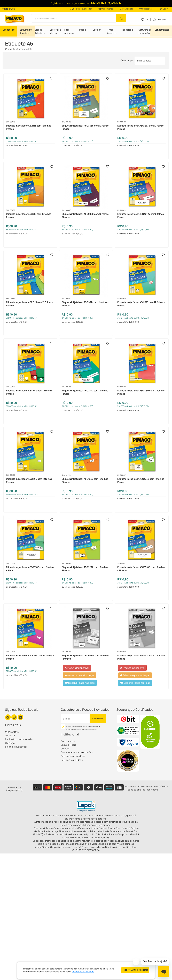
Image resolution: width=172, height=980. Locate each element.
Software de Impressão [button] (145, 31)
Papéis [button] (83, 30)
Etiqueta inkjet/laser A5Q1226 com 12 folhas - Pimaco (30, 657)
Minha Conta (12, 732)
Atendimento (106, 9)
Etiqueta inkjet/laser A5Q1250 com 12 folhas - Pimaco (141, 392)
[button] (10, 30)
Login (164, 9)
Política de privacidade (73, 756)
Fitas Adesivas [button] (69, 31)
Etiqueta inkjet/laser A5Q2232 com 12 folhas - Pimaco (86, 569)
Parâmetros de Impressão (19, 739)
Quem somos (68, 741)
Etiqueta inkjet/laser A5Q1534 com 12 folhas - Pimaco (86, 480)
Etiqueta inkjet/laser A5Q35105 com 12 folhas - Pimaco (141, 569)
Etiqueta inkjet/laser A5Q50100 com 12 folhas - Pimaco (30, 569)
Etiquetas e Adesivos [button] (26, 31)
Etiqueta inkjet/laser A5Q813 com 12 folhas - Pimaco (29, 127)
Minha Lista (126, 9)
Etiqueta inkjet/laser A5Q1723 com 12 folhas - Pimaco (141, 304)
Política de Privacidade (83, 972)
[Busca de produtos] (74, 18)
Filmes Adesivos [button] (112, 31)
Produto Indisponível (77, 668)
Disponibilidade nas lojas (80, 683)
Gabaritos (10, 735)
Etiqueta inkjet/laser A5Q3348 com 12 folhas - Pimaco (141, 480)
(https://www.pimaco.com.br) (66, 847)
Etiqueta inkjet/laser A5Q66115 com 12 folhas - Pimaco (85, 657)
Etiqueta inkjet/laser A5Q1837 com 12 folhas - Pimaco (141, 127)
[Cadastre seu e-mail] (75, 719)
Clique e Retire (69, 745)
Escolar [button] (97, 30)
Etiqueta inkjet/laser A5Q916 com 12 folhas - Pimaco (29, 215)
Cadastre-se (146, 9)
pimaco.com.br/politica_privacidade (90, 831)
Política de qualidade (72, 760)
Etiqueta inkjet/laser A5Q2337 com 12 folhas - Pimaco (141, 657)
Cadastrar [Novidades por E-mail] (98, 718)
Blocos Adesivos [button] (40, 31)
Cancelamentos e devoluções (77, 752)
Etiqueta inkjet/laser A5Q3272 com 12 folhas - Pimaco (141, 215)
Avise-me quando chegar (80, 675)
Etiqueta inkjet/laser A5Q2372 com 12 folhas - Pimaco (86, 392)
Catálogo (10, 743)
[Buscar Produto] (121, 18)
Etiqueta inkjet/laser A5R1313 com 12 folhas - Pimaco (30, 304)
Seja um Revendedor (81, 9)
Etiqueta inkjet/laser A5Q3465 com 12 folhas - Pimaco (86, 127)
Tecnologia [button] (127, 30)
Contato (65, 749)
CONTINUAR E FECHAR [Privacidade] (136, 970)
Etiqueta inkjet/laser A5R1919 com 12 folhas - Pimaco (30, 392)
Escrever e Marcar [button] (55, 31)
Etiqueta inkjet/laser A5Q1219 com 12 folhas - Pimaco (30, 480)
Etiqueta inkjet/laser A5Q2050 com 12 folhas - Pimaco (86, 215)
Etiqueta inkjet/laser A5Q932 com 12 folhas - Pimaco (85, 304)
